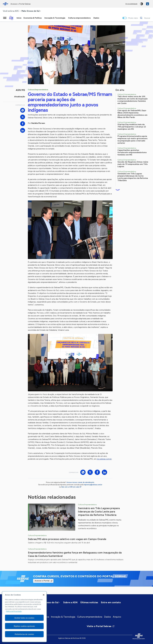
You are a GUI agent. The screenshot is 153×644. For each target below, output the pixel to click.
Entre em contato (111, 602)
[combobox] (31, 11)
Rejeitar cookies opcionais (24, 626)
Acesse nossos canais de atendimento (80, 482)
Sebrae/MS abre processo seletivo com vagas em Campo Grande (67, 539)
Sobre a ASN (70, 602)
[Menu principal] (5, 18)
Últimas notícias (89, 602)
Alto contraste (142, 4)
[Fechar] (44, 595)
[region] (24, 617)
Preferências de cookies (24, 634)
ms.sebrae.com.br (104, 459)
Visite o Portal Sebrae (101, 626)
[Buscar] (144, 18)
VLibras (148, 4)
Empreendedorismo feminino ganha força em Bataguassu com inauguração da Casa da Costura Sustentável (75, 554)
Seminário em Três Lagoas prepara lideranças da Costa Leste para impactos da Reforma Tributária (99, 512)
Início (19, 18)
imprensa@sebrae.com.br (93, 485)
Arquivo (117, 617)
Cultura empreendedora (90, 617)
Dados (108, 617)
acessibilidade (131, 4)
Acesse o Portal (42, 581)
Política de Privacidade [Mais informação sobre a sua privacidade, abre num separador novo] (14, 611)
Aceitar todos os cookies (24, 618)
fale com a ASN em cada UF (71, 487)
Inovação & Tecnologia (63, 617)
